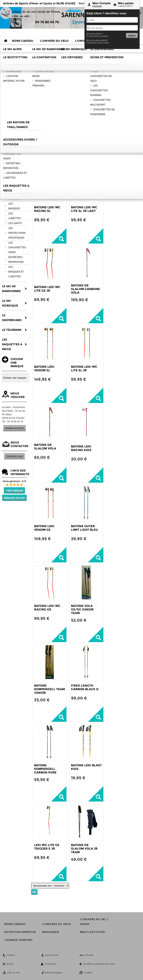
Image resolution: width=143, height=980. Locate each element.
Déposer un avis (14, 498)
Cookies (88, 973)
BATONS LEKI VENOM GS (44, 528)
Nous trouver (52, 955)
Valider (132, 35)
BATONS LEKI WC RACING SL (47, 209)
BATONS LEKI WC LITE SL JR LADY (84, 209)
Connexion (97, 6)
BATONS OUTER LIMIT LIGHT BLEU (84, 528)
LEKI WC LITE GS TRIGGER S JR (47, 847)
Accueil (10, 964)
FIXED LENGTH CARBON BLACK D (85, 687)
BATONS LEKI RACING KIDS (81, 448)
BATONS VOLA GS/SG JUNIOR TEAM (82, 609)
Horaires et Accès (14, 428)
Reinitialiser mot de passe (98, 42)
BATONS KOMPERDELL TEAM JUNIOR (49, 689)
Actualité (89, 955)
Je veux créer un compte (97, 36)
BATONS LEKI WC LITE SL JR (84, 368)
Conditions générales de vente (99, 964)
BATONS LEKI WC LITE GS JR (47, 289)
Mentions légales (53, 973)
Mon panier (126, 3)
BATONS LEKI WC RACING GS (47, 608)
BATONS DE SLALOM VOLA (45, 447)
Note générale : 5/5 (14, 481)
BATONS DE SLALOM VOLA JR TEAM (84, 849)
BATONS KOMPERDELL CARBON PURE (45, 769)
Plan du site (13, 973)
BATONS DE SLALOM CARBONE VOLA (85, 289)
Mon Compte (102, 3)
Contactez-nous (14, 456)
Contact (10, 955)
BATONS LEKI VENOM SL (44, 368)
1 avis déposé (14, 490)
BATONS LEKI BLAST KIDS (86, 767)
